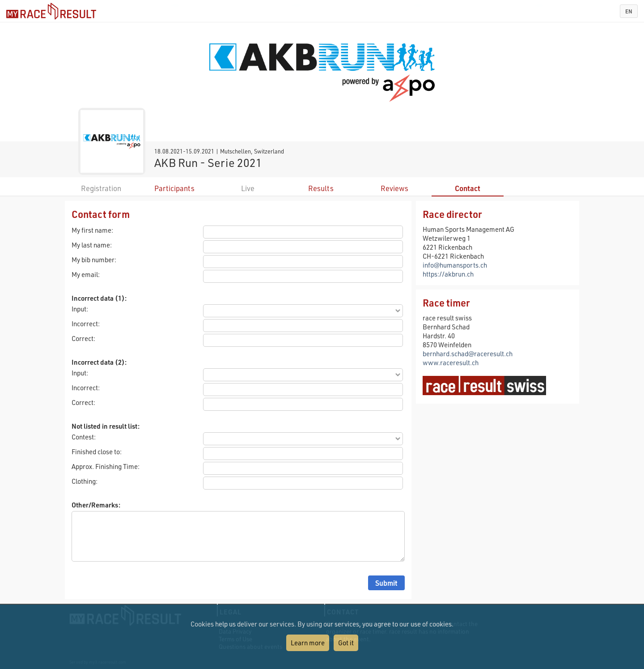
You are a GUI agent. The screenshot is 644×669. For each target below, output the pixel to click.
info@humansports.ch (455, 265)
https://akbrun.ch (448, 274)
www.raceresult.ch (451, 362)
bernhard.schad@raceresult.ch (468, 354)
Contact (468, 188)
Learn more (308, 643)
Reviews (394, 188)
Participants (174, 188)
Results (321, 188)
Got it (346, 643)
